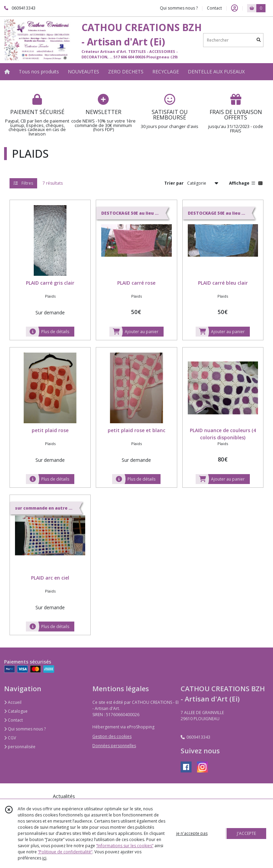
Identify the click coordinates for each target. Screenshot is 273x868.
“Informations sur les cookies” (125, 846)
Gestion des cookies (112, 736)
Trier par (174, 183)
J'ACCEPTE (246, 833)
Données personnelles (114, 746)
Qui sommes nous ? (25, 729)
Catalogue (16, 711)
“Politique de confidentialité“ (65, 852)
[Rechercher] (259, 40)
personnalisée (20, 747)
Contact (214, 8)
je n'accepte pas (192, 833)
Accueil (13, 702)
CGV (10, 738)
